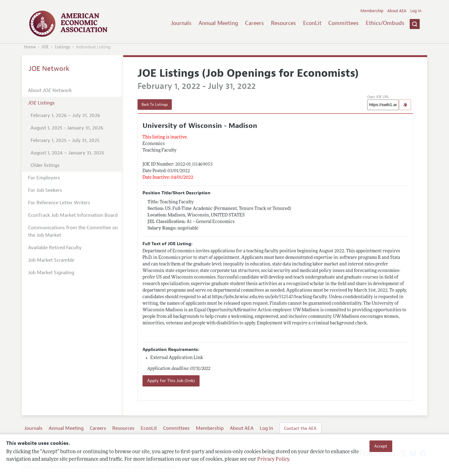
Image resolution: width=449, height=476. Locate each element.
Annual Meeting (218, 23)
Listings (63, 47)
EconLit (312, 23)
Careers (254, 23)
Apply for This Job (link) (171, 381)
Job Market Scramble (51, 260)
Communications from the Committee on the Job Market (73, 231)
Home (30, 47)
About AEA (397, 11)
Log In (416, 11)
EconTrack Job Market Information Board (73, 215)
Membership (372, 11)
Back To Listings (155, 104)
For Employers (44, 178)
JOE (45, 47)
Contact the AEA (300, 428)
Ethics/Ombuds (385, 23)
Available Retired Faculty (55, 248)
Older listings (45, 165)
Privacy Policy (273, 459)
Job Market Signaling (51, 273)
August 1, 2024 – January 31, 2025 (67, 153)
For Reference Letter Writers (59, 203)
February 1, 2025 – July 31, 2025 (65, 140)
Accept (381, 446)
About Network (50, 90)
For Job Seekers (45, 190)
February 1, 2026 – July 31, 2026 (65, 115)
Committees (343, 23)
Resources (283, 23)
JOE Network (49, 69)
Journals (181, 23)
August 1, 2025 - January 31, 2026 (67, 128)
